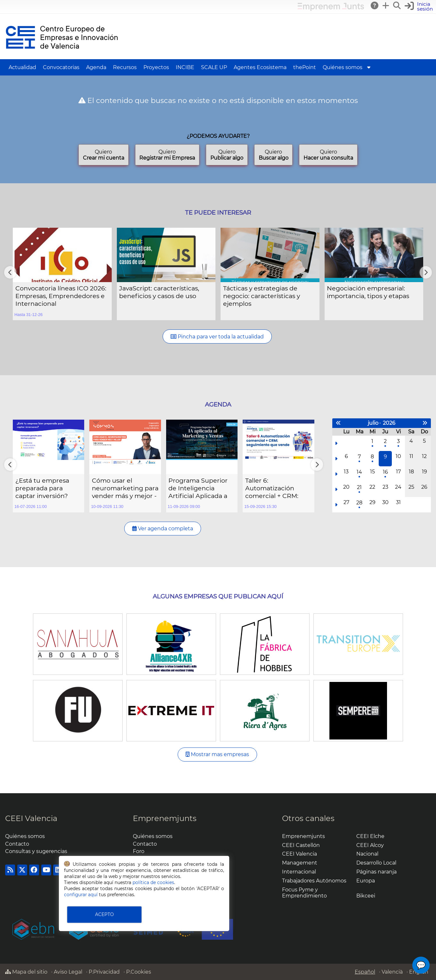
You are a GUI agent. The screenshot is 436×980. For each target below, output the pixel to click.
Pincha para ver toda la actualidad (217, 337)
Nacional (367, 854)
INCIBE (185, 67)
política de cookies (153, 882)
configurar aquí (81, 895)
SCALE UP (214, 67)
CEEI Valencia (31, 818)
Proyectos (156, 67)
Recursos (125, 67)
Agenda (96, 67)
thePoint (305, 67)
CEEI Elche (370, 836)
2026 (389, 423)
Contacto (17, 844)
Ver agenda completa (163, 529)
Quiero (104, 155)
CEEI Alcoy (370, 845)
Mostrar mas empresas (217, 754)
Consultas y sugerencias (36, 851)
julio (373, 423)
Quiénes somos (343, 67)
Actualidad (22, 67)
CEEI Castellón (301, 845)
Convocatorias (61, 67)
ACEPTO (104, 914)
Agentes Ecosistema (260, 67)
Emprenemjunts (165, 818)
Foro (139, 851)
